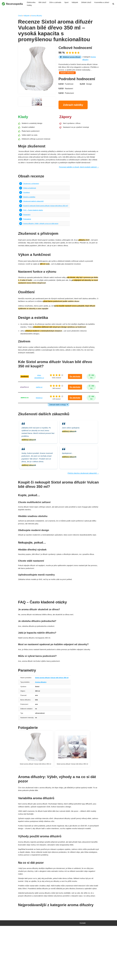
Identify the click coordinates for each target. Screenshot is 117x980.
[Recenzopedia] (12, 4)
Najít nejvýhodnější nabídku (58, 620)
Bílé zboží (43, 2)
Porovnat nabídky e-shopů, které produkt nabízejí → (78, 176)
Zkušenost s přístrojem (32, 193)
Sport (68, 2)
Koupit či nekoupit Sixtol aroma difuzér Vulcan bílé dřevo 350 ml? (47, 217)
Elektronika (31, 2)
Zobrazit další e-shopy (58, 425)
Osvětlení (27, 203)
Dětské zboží (89, 2)
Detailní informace (79, 75)
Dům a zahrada (57, 2)
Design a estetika (29, 207)
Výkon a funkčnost (30, 198)
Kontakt (83, 977)
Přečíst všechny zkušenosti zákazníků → (82, 498)
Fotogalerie (27, 231)
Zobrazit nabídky (73, 107)
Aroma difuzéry (37, 16)
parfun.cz (39, 406)
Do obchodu (75, 395)
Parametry (27, 226)
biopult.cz (39, 417)
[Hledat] (113, 4)
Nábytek (77, 2)
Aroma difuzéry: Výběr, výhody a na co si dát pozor (42, 236)
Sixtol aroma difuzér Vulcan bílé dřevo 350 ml (54, 711)
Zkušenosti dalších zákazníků (34, 212)
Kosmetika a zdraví (35, 6)
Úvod (20, 16)
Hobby (48, 6)
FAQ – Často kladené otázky (34, 222)
